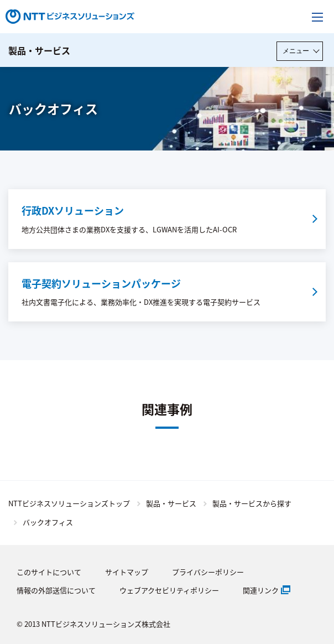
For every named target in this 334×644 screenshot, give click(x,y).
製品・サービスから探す (252, 503)
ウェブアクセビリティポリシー (169, 590)
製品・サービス (39, 50)
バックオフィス (48, 522)
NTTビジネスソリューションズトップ (69, 503)
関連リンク (261, 590)
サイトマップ (127, 572)
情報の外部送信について (56, 590)
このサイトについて (49, 572)
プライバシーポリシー (208, 572)
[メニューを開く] (317, 17)
